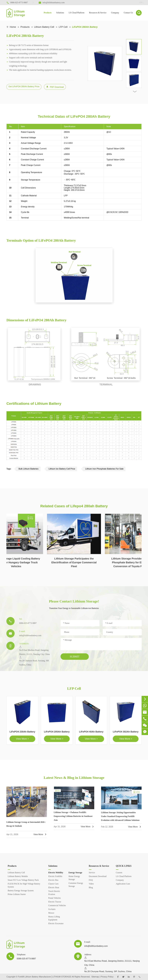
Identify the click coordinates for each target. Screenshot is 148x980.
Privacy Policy (107, 977)
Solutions (60, 13)
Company (115, 13)
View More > (22, 741)
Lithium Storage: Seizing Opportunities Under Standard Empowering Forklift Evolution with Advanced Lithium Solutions (120, 818)
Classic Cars (53, 884)
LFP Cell (63, 27)
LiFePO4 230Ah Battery (22, 733)
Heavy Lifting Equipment (54, 918)
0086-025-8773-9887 (26, 625)
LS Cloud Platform (77, 13)
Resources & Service (98, 13)
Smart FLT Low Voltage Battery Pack (23, 880)
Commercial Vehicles (57, 905)
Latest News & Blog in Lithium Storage (74, 778)
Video (91, 884)
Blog (91, 887)
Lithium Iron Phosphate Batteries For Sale (104, 469)
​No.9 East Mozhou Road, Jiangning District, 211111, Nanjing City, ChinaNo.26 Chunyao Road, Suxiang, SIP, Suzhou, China (33, 658)
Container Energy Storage (76, 885)
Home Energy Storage (74, 878)
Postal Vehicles (54, 898)
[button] (135, 92)
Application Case (123, 884)
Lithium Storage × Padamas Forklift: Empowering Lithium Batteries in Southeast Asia (73, 818)
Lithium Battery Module (18, 876)
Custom (119, 873)
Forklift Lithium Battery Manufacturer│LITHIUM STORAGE (44, 977)
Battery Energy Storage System (21, 891)
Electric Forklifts (55, 876)
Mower (51, 913)
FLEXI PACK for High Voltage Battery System (24, 885)
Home (13, 27)
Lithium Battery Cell (44, 27)
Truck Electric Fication (54, 893)
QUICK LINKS (124, 866)
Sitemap (95, 977)
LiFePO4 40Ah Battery (91, 733)
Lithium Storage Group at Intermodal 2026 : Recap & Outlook (26, 826)
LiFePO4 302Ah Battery (126, 733)
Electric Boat (54, 887)
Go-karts (52, 909)
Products (48, 13)
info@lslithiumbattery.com (28, 637)
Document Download (98, 876)
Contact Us (128, 13)
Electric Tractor (55, 902)
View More (40, 836)
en (139, 3)
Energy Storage (75, 873)
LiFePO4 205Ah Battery (57, 733)
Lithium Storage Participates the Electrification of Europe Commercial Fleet (74, 564)
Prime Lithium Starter (17, 894)
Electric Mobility (56, 873)
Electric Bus (53, 880)
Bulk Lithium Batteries (28, 469)
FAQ (91, 880)
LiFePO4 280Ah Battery (85, 27)
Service (92, 873)
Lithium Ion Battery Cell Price (62, 469)
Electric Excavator (56, 923)
